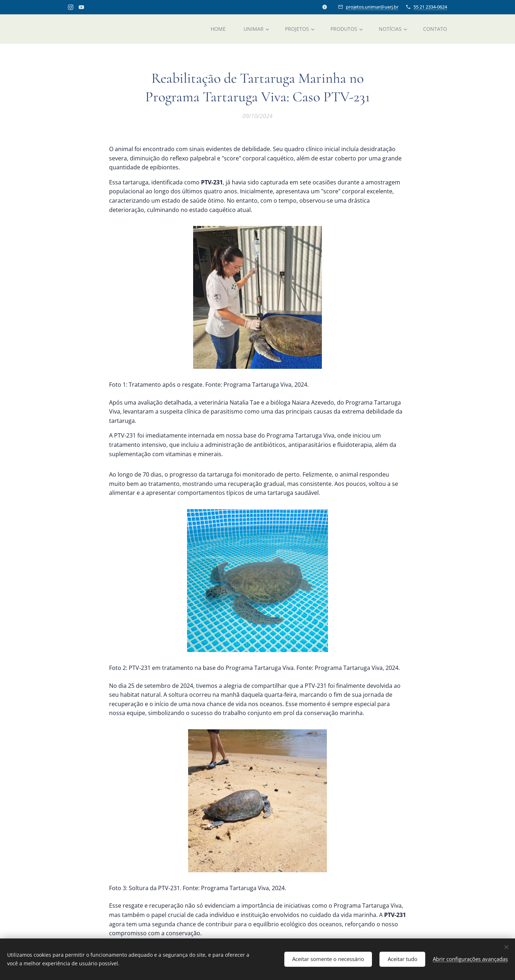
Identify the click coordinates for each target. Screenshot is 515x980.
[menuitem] (218, 29)
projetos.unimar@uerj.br (372, 7)
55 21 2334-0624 (430, 7)
